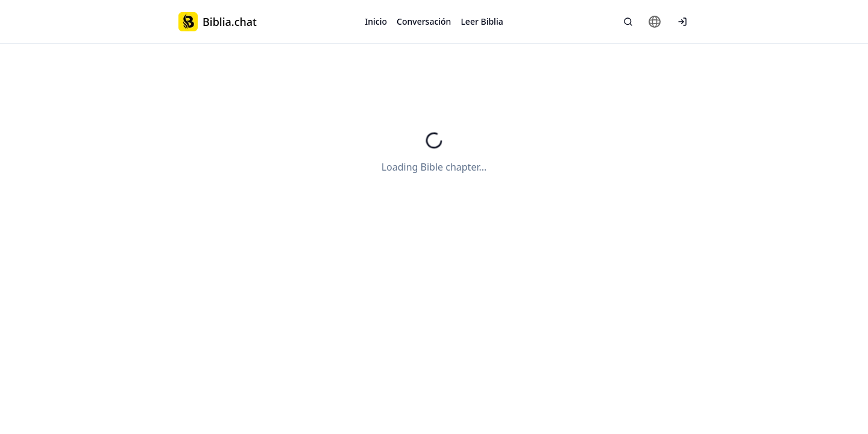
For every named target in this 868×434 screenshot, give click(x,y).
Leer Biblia (482, 21)
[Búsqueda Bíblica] (628, 22)
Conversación (424, 21)
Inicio (376, 21)
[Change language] (655, 22)
